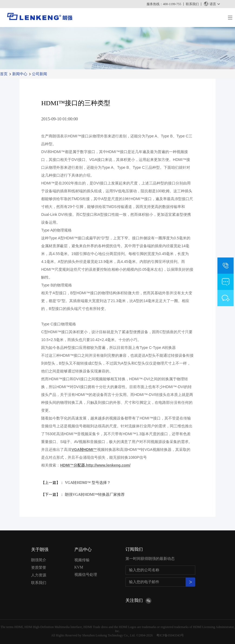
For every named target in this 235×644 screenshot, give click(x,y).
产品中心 (83, 549)
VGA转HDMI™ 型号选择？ (88, 483)
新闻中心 (20, 74)
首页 (4, 74)
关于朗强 (40, 549)
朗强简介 (39, 560)
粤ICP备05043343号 (170, 635)
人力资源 (39, 575)
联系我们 (192, 4)
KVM (79, 567)
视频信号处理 (86, 575)
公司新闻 (39, 74)
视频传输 (82, 560)
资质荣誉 (39, 568)
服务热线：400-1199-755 (164, 4)
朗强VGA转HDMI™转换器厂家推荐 (95, 495)
